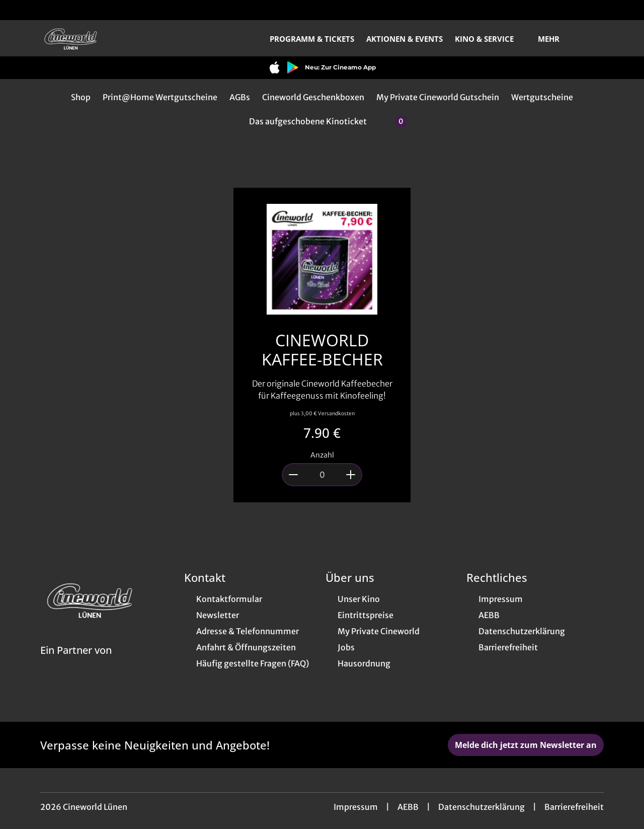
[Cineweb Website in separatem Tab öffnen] (76, 663)
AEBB (408, 807)
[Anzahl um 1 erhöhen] (351, 475)
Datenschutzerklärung (481, 807)
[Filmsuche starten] (594, 38)
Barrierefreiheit (574, 807)
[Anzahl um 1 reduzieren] (293, 475)
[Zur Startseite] (111, 38)
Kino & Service (490, 39)
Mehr (555, 39)
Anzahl (322, 455)
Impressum (356, 807)
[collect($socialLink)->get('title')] (18, 10)
